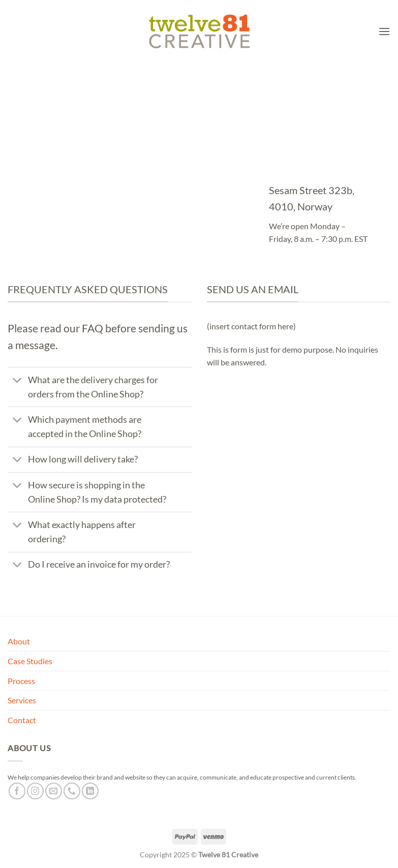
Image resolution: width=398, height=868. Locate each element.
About (19, 641)
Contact (22, 720)
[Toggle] (18, 381)
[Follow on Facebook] (17, 791)
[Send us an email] (54, 791)
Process (21, 681)
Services (22, 700)
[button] (384, 31)
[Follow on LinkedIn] (90, 791)
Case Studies (30, 661)
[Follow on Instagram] (35, 791)
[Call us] (72, 791)
